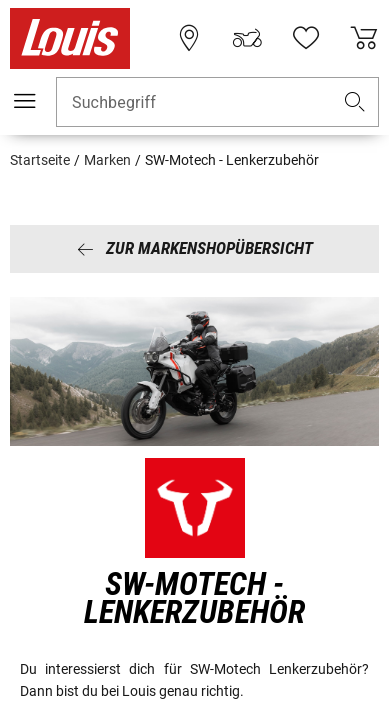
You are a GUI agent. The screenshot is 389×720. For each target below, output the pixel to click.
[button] (355, 102)
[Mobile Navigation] (25, 101)
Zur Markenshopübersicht (195, 248)
